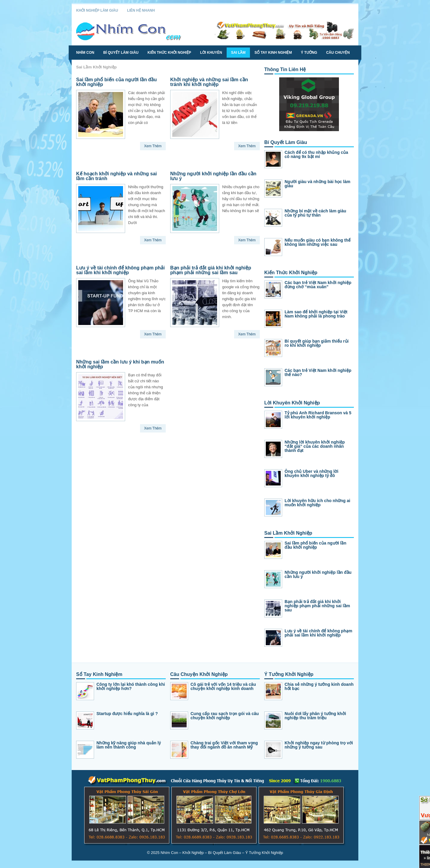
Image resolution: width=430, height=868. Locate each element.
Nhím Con (85, 53)
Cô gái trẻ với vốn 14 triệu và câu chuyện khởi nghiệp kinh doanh (223, 686)
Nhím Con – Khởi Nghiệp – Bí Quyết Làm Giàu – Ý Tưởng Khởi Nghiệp (222, 853)
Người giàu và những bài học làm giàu (317, 184)
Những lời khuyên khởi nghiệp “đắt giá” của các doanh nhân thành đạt (315, 446)
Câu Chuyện (338, 53)
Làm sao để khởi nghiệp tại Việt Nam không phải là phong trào (316, 314)
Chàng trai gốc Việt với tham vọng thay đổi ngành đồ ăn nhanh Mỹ (224, 745)
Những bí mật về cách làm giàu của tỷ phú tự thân (315, 213)
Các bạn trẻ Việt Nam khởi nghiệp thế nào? (318, 372)
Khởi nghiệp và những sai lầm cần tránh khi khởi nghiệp (209, 82)
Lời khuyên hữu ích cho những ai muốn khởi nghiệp (317, 503)
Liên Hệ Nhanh (141, 10)
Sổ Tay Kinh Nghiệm (273, 53)
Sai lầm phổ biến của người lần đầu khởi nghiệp (116, 82)
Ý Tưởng (309, 53)
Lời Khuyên (211, 53)
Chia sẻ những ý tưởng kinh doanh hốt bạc (319, 686)
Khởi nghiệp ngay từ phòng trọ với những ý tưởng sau (319, 745)
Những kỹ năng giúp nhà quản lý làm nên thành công (129, 745)
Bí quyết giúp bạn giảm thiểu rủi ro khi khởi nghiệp (317, 343)
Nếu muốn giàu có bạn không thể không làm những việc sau (318, 242)
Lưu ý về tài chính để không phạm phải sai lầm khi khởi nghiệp (120, 270)
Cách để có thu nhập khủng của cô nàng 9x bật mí (316, 154)
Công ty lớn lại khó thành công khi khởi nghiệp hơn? (131, 686)
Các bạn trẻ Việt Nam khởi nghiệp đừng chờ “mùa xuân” (318, 285)
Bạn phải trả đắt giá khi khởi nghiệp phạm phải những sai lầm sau (211, 270)
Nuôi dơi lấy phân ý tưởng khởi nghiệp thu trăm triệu (315, 716)
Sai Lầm (238, 53)
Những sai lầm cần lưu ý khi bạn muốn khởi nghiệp (120, 364)
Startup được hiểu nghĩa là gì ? (127, 714)
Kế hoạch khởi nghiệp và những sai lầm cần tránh (116, 176)
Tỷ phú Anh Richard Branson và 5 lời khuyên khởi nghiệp (318, 415)
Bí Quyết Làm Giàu (121, 53)
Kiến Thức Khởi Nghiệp (169, 53)
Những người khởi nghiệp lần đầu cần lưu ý (213, 176)
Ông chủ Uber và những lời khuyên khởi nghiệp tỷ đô (311, 473)
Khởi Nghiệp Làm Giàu (97, 10)
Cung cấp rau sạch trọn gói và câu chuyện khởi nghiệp (225, 716)
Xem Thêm (153, 146)
